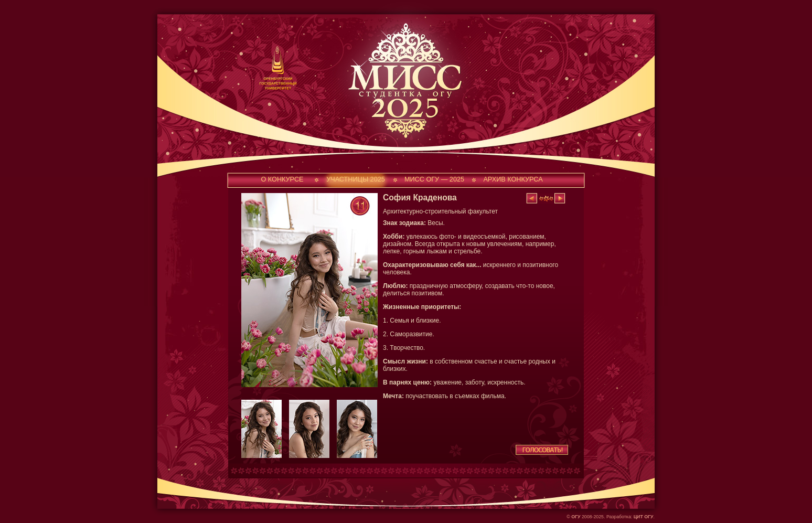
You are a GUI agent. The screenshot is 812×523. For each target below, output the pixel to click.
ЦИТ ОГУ (644, 517)
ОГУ (576, 517)
